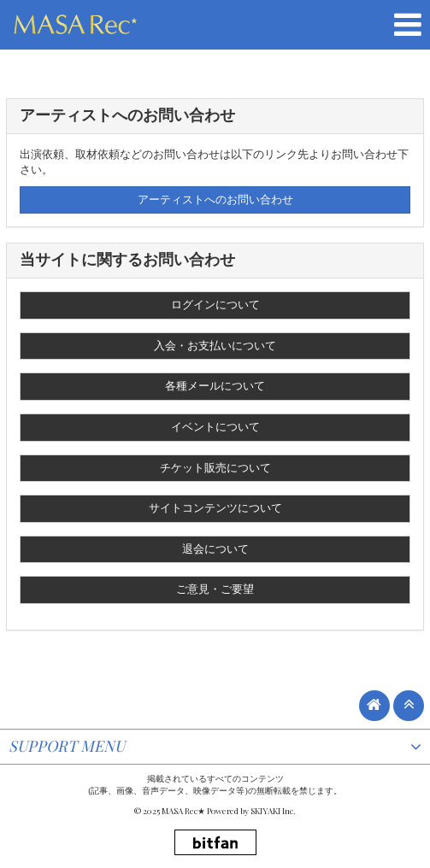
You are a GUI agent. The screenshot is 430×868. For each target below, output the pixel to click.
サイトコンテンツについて (215, 508)
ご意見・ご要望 (215, 589)
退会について (215, 549)
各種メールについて (215, 386)
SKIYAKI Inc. (273, 811)
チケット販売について (215, 468)
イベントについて (215, 427)
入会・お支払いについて (215, 346)
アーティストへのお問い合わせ (215, 199)
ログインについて (215, 305)
